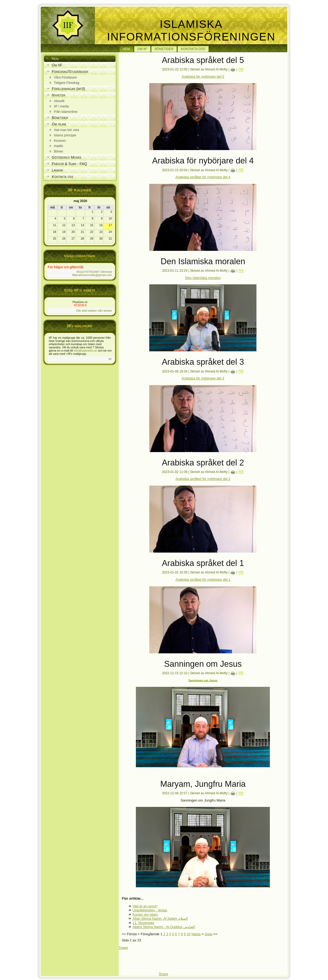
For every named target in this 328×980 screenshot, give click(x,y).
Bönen (59, 151)
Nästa (196, 934)
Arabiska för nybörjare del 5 (203, 77)
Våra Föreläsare (65, 77)
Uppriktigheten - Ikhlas (150, 910)
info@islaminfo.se (85, 351)
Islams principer (65, 135)
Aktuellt (59, 101)
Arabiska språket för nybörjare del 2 (203, 479)
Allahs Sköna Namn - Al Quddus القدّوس (164, 927)
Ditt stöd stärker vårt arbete (94, 311)
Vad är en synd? (145, 906)
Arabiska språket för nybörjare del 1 (203, 580)
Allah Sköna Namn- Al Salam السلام (160, 918)
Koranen (60, 141)
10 (188, 934)
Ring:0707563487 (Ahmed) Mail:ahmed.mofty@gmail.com (92, 273)
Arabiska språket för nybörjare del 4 (203, 177)
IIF (110, 359)
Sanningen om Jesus (203, 680)
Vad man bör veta (66, 130)
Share (164, 974)
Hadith (59, 146)
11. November (144, 923)
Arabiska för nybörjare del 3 (203, 378)
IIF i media (61, 106)
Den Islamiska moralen (203, 278)
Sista (208, 934)
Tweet (123, 948)
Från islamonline (66, 112)
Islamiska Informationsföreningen (191, 30)
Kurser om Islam (145, 914)
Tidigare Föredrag (67, 83)
